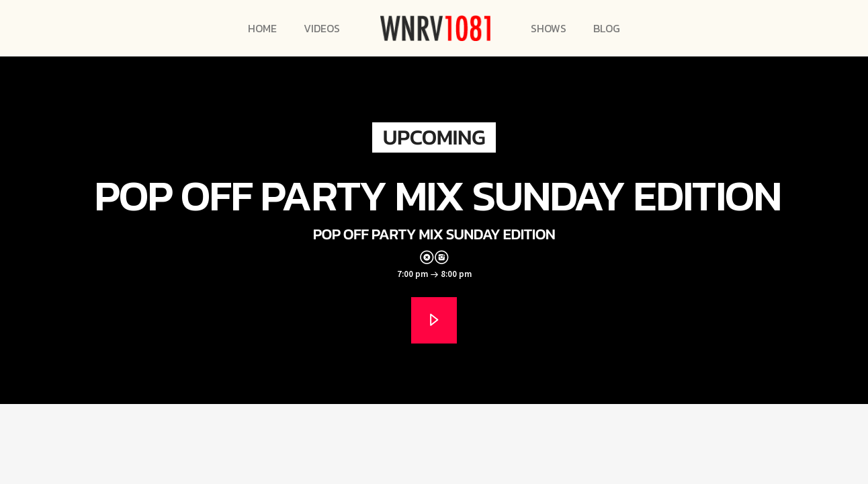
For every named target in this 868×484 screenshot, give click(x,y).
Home (262, 28)
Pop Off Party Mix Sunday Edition (437, 195)
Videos (322, 28)
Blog (607, 28)
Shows (549, 28)
